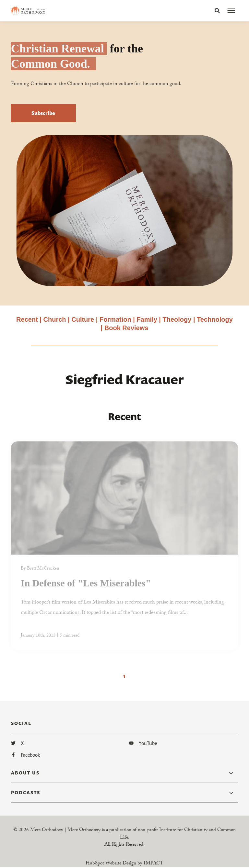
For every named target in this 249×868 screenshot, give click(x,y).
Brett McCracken (43, 571)
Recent (27, 319)
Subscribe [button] (43, 113)
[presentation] (231, 11)
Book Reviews (126, 328)
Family (147, 319)
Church (55, 319)
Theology (177, 319)
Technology (215, 319)
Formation (116, 319)
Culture (83, 319)
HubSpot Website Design (111, 864)
